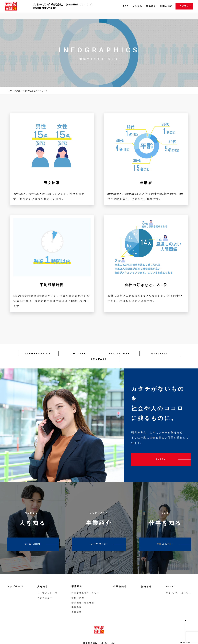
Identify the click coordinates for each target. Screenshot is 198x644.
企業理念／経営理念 (83, 595)
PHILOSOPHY (119, 346)
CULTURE (79, 346)
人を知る (137, 6)
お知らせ (146, 579)
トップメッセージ (47, 586)
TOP (125, 6)
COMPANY (99, 352)
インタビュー (45, 590)
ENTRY (184, 6)
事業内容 (77, 600)
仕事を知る (166, 6)
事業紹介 (151, 6)
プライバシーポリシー (178, 586)
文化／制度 (78, 590)
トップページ (15, 579)
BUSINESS (160, 346)
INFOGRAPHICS (38, 346)
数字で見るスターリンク (85, 586)
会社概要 (77, 605)
